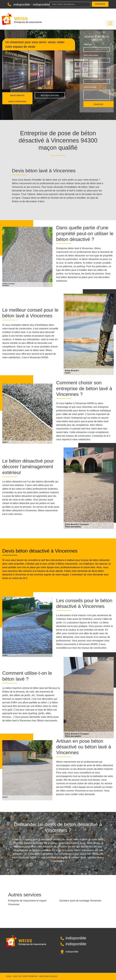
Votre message (90, 87)
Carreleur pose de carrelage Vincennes (80, 901)
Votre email (88, 66)
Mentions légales (48, 976)
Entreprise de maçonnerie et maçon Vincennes (27, 903)
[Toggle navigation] (110, 23)
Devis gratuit (17, 96)
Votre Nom (88, 45)
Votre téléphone (90, 77)
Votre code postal (91, 55)
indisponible (22, 4)
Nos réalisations (50, 96)
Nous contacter (17, 102)
